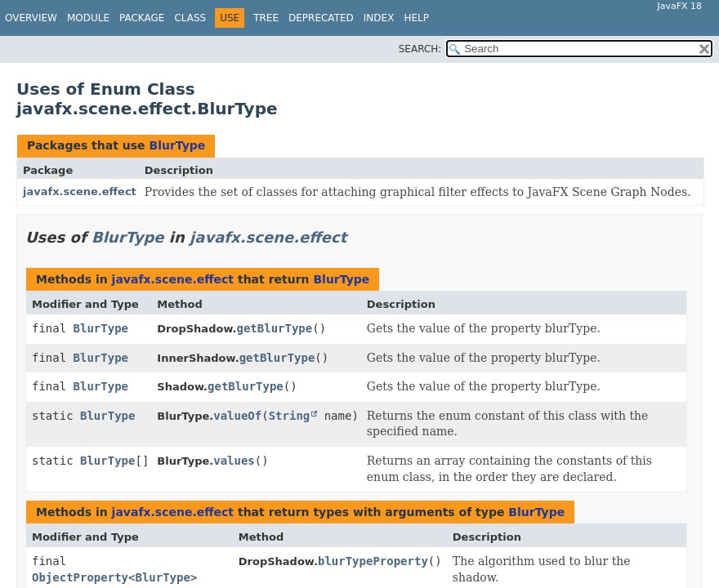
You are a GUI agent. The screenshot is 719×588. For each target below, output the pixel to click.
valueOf (237, 416)
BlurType (177, 145)
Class (190, 18)
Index (379, 18)
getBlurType (275, 328)
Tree (266, 18)
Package (142, 18)
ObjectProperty (80, 577)
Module (88, 18)
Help (416, 18)
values (234, 461)
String (290, 416)
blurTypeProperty (373, 561)
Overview (31, 18)
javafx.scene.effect (80, 192)
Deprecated (321, 18)
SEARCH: (420, 49)
